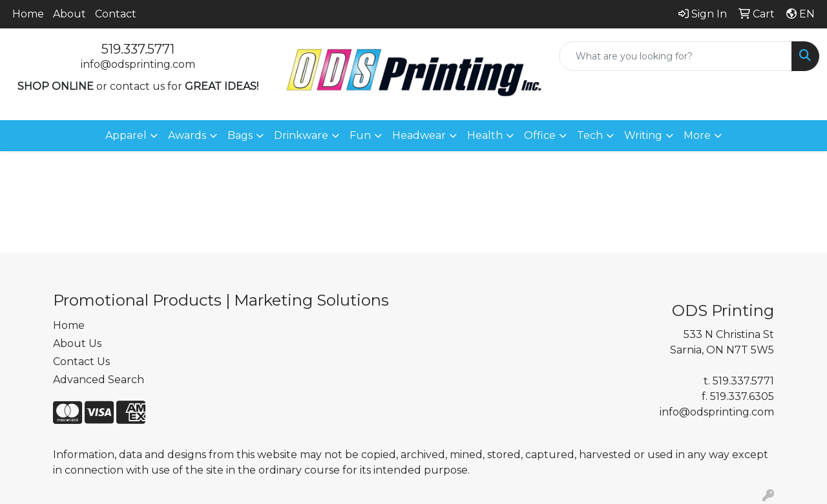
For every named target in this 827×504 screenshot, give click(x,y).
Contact (116, 14)
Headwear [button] (419, 135)
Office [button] (540, 135)
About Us (77, 343)
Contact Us (81, 362)
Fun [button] (360, 135)
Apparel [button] (126, 135)
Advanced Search (99, 380)
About (69, 14)
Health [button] (485, 135)
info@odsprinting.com (138, 64)
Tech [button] (590, 135)
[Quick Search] (675, 56)
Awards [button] (187, 135)
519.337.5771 (138, 49)
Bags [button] (240, 135)
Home (28, 14)
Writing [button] (643, 135)
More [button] (697, 135)
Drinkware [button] (301, 135)
